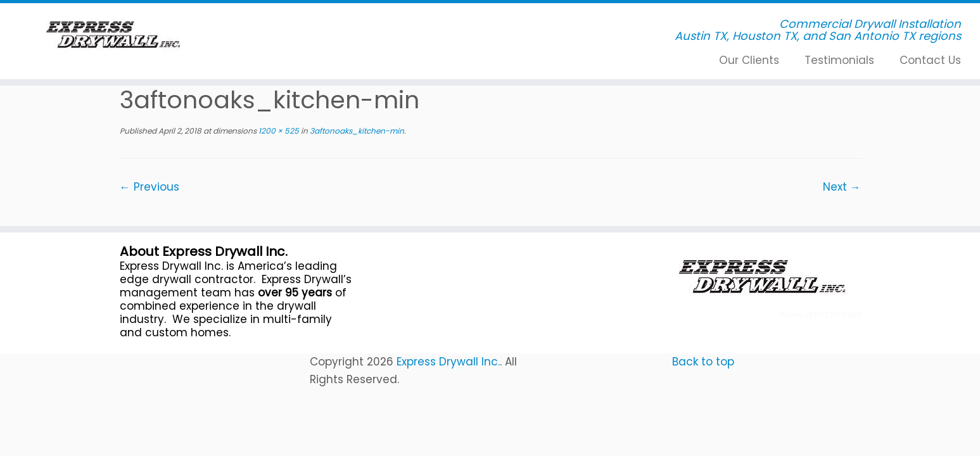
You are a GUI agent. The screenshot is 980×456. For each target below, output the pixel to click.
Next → (842, 187)
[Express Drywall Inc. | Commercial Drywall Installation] (113, 35)
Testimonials (839, 60)
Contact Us (930, 60)
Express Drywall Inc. (448, 362)
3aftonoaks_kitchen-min (356, 131)
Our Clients (749, 60)
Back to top (703, 362)
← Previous (150, 187)
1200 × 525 (278, 131)
